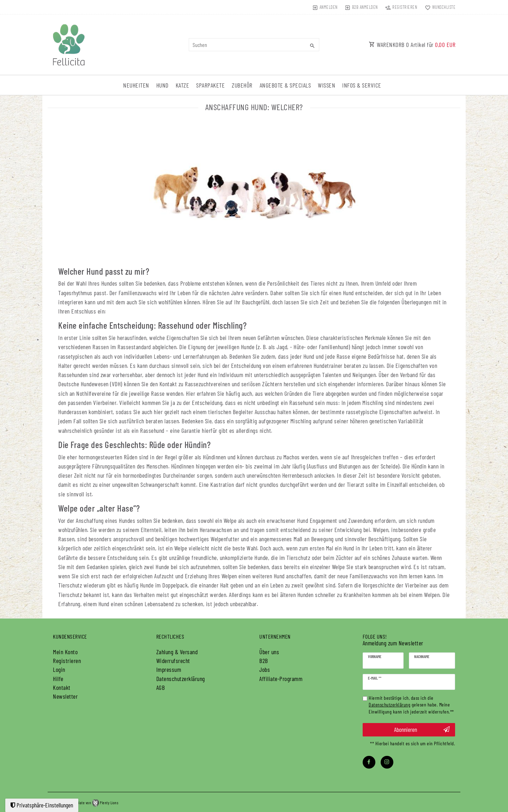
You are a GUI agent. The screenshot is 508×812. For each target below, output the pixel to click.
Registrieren (67, 661)
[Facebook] (369, 762)
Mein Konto (65, 652)
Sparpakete (210, 85)
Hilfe (58, 679)
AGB (161, 687)
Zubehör (242, 85)
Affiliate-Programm (281, 679)
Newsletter (65, 696)
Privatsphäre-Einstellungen (42, 805)
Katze (183, 85)
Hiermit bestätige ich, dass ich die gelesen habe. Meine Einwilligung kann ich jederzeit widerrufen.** (411, 705)
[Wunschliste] (439, 7)
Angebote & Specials (285, 85)
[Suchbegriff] (254, 45)
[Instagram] (387, 762)
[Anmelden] (325, 7)
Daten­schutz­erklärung (181, 679)
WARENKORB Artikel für (412, 44)
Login (59, 669)
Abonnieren (422, 730)
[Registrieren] (401, 7)
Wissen (326, 85)
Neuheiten (136, 85)
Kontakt (62, 687)
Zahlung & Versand (177, 652)
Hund (162, 85)
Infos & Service (362, 85)
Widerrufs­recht (173, 661)
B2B (264, 661)
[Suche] (312, 46)
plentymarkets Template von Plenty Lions (83, 803)
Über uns (269, 652)
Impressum (169, 669)
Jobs (265, 669)
